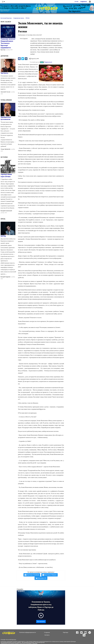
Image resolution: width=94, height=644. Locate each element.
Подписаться (48, 62)
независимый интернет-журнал (47, 11)
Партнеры (66, 632)
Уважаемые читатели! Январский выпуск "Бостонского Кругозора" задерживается (8, 43)
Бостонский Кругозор (11, 640)
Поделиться (33, 59)
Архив (76, 2)
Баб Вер (3, 236)
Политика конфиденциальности (28, 632)
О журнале (47, 632)
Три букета (4, 73)
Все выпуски (41, 621)
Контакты (47, 635)
